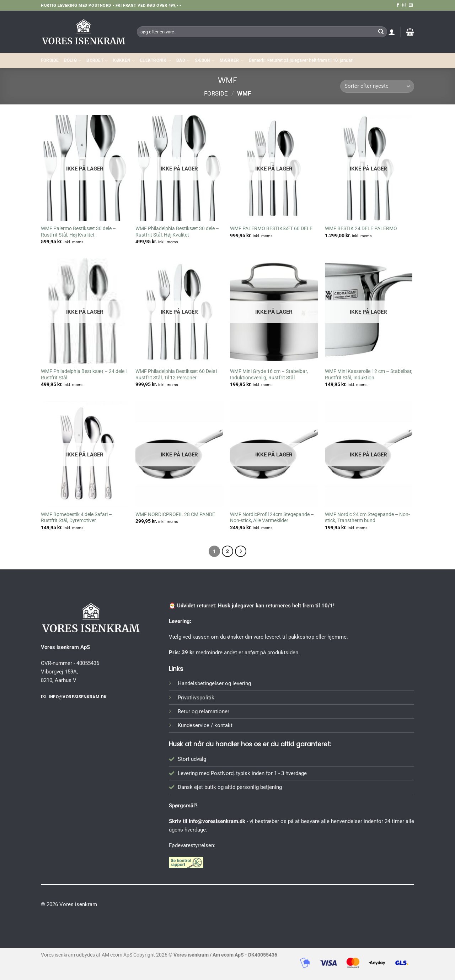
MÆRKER (232, 61)
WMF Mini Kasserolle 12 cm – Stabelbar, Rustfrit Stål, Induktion (369, 374)
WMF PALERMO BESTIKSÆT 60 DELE (271, 228)
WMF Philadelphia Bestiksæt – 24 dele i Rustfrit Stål (84, 374)
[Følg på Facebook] (398, 5)
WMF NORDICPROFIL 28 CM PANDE (175, 514)
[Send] (381, 32)
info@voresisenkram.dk (217, 821)
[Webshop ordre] (377, 86)
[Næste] (241, 551)
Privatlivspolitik (196, 698)
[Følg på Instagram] (404, 5)
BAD (183, 61)
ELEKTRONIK (156, 61)
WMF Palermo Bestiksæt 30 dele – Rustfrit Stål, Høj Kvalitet (78, 232)
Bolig (73, 61)
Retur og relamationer (204, 711)
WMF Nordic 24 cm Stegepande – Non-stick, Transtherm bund (367, 518)
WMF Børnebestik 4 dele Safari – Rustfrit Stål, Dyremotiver (76, 518)
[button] (392, 32)
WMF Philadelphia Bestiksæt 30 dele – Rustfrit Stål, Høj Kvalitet (177, 232)
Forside (50, 60)
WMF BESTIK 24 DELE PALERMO (361, 228)
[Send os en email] (411, 5)
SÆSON (205, 61)
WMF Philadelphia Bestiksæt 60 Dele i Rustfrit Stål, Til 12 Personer (176, 374)
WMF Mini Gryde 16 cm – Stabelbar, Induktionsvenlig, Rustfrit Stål (269, 374)
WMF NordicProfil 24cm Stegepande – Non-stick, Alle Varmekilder (272, 518)
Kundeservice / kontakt (205, 725)
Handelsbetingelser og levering (214, 683)
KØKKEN (124, 61)
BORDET (97, 61)
